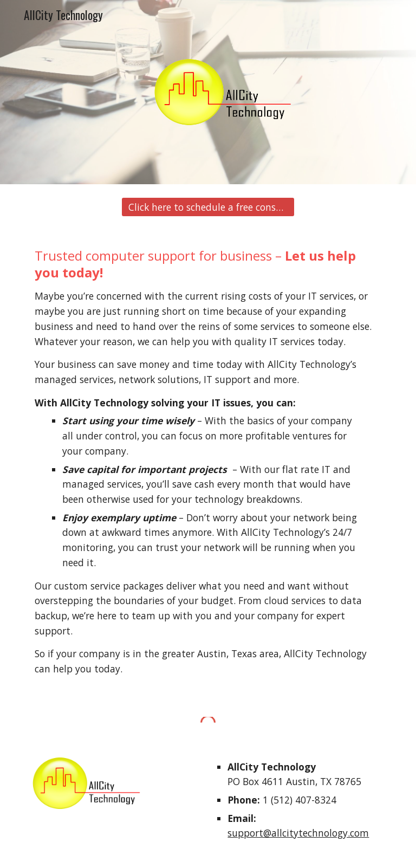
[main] (208, 467)
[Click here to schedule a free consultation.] (208, 207)
